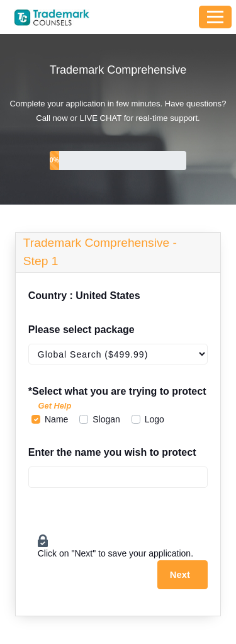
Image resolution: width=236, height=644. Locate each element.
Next (180, 575)
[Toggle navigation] (216, 17)
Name (56, 419)
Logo (155, 419)
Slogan (106, 419)
